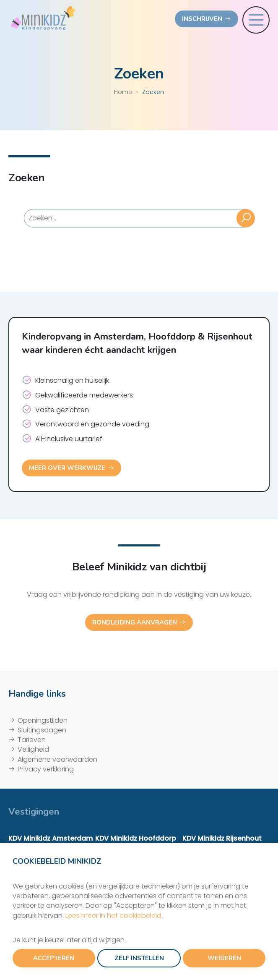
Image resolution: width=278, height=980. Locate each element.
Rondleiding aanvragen (135, 622)
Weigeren (224, 958)
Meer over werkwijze (67, 468)
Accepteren (54, 958)
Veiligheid (33, 749)
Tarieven (32, 740)
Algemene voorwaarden (57, 759)
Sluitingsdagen (42, 730)
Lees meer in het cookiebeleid (113, 916)
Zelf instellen (139, 958)
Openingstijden (43, 720)
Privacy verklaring (46, 769)
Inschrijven (202, 19)
